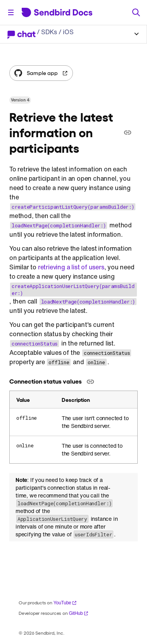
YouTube (65, 603)
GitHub (78, 613)
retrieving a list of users (71, 267)
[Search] (136, 12)
